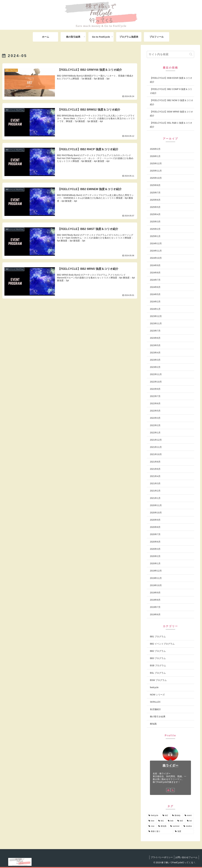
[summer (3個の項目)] (175, 826)
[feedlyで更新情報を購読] (168, 790)
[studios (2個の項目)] (188, 826)
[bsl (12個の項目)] (190, 821)
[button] (191, 54)
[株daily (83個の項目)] (177, 816)
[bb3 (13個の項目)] (180, 821)
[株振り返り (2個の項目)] (160, 831)
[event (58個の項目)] (189, 816)
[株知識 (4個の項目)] (163, 826)
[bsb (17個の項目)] (171, 821)
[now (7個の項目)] (152, 826)
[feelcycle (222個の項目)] (154, 816)
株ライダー (170, 765)
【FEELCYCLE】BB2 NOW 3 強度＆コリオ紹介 (172, 102)
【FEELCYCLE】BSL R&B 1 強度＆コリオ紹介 (171, 125)
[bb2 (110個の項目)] (166, 816)
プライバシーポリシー (161, 857)
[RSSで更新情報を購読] (173, 790)
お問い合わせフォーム (186, 857)
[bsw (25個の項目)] (152, 821)
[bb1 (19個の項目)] (161, 821)
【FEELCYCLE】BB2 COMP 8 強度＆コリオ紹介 (171, 91)
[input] (170, 54)
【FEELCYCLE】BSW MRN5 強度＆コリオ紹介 (171, 114)
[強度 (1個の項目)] (184, 831)
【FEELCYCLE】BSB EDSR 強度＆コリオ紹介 (171, 80)
